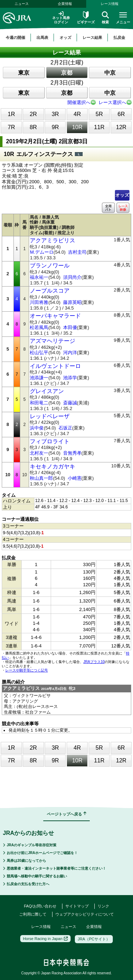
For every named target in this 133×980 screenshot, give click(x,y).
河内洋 (70, 353)
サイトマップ (77, 906)
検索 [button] (105, 18)
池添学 (70, 378)
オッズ (122, 195)
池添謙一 (39, 378)
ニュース (22, 4)
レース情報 (41, 927)
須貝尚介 (72, 277)
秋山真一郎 (41, 478)
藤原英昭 (72, 302)
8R (33, 127)
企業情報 (65, 4)
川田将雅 (39, 302)
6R (121, 114)
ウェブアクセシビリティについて (85, 914)
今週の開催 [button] (15, 38)
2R (33, 114)
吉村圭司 (77, 252)
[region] (66, 38)
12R (121, 127)
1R (11, 114)
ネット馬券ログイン (61, 18)
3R (55, 114)
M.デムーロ (41, 252)
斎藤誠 (70, 403)
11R (99, 127)
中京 (110, 73)
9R (55, 127)
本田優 (70, 327)
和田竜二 (39, 403)
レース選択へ (112, 102)
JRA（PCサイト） (94, 939)
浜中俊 (37, 428)
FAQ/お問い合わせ (40, 906)
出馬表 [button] (42, 38)
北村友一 (39, 453)
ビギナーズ (86, 18)
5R (99, 114)
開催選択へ (79, 102)
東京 (24, 73)
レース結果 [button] (92, 38)
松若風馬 (39, 327)
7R (11, 127)
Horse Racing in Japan (45, 939)
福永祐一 (39, 277)
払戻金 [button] (119, 38)
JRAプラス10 (94, 662)
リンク (103, 906)
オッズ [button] (65, 38)
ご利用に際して (33, 914)
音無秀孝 (72, 453)
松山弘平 (39, 353)
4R (77, 114)
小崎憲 (75, 478)
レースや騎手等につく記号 (27, 670)
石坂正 (65, 428)
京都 (67, 73)
